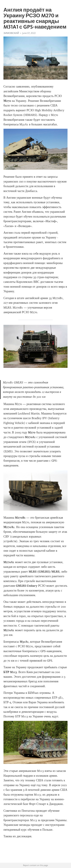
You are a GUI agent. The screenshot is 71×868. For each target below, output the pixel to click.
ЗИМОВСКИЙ (11, 33)
